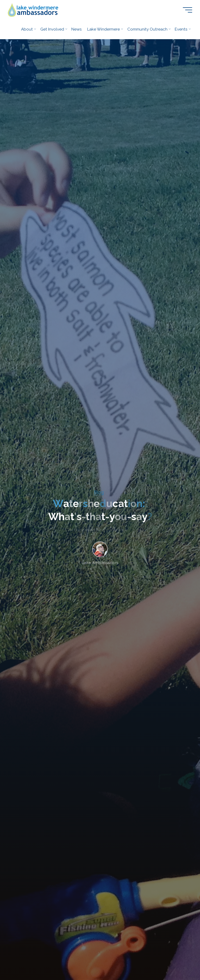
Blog (99, 492)
